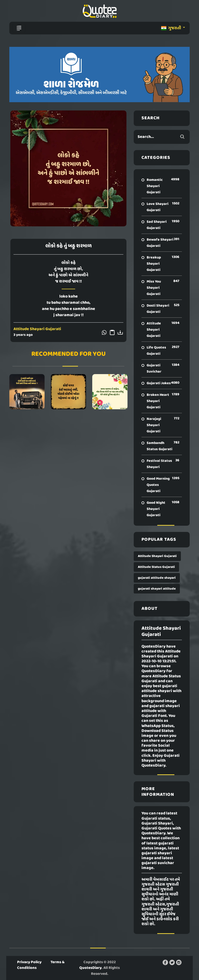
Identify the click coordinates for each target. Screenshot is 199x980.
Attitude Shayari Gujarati (37, 329)
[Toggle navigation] (19, 28)
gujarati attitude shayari (157, 578)
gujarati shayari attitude (157, 589)
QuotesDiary (90, 968)
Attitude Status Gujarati (156, 567)
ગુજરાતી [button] (172, 28)
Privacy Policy (29, 962)
